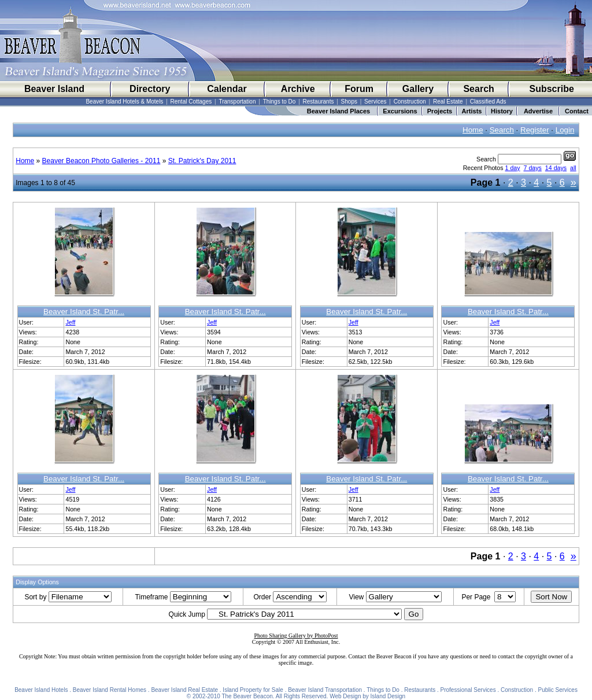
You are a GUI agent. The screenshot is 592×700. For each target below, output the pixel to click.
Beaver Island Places (338, 111)
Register (535, 130)
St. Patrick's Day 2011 (202, 161)
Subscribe (551, 89)
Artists (472, 111)
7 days (533, 168)
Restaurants (319, 102)
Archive (298, 89)
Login (565, 130)
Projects (440, 111)
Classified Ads (488, 102)
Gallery (418, 89)
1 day (513, 168)
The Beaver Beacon (247, 696)
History (502, 111)
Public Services (558, 690)
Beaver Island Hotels (41, 690)
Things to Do (280, 102)
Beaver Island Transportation (325, 690)
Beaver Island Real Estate (184, 690)
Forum (359, 89)
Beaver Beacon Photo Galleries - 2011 (101, 161)
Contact (577, 111)
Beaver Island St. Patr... (84, 312)
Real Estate (448, 102)
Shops (349, 102)
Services (375, 102)
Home (473, 130)
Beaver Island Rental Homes (110, 690)
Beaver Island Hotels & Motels (124, 102)
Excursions (400, 111)
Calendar (227, 89)
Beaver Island (54, 89)
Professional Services (468, 690)
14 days (556, 168)
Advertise (538, 111)
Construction (410, 102)
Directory (150, 89)
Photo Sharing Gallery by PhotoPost (296, 635)
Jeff (70, 322)
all (573, 168)
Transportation (237, 102)
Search (478, 89)
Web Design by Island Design (367, 696)
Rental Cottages (191, 102)
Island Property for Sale (253, 690)
